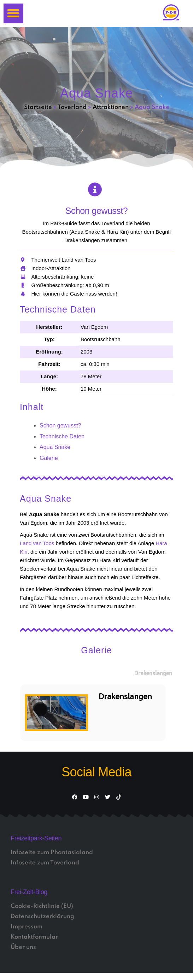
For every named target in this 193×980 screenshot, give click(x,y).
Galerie (49, 458)
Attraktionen (111, 107)
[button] (13, 13)
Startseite (38, 107)
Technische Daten (62, 436)
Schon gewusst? (60, 425)
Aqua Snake (55, 447)
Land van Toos (37, 543)
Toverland (72, 107)
